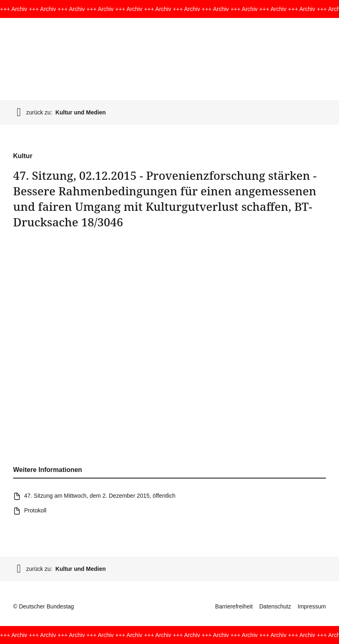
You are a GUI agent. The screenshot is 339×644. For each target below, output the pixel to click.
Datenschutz (275, 606)
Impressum (312, 606)
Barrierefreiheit (234, 606)
